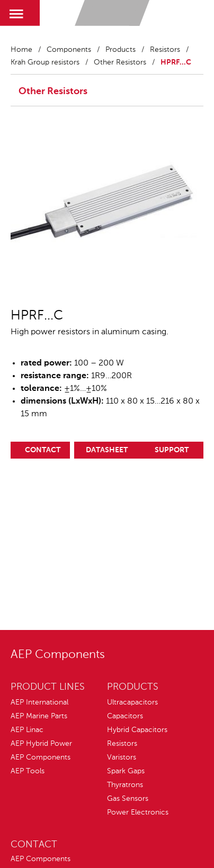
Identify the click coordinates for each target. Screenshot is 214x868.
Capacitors (125, 716)
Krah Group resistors (45, 62)
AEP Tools (28, 771)
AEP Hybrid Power (41, 744)
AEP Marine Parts (39, 716)
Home (21, 50)
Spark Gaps (126, 771)
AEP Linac (27, 730)
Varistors (122, 757)
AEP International (39, 702)
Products (121, 50)
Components (69, 50)
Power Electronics (138, 812)
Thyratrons (125, 785)
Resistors (165, 50)
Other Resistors (120, 62)
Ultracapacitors (132, 702)
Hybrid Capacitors (137, 730)
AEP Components (41, 757)
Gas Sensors (128, 799)
